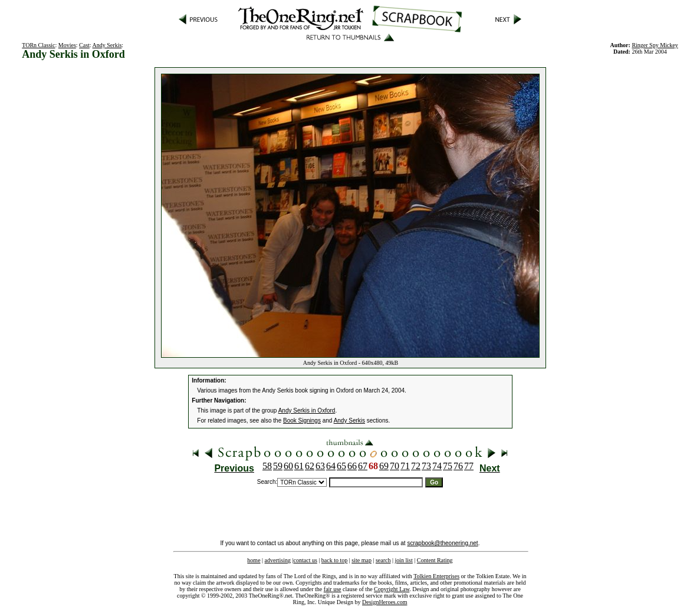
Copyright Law (392, 589)
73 (426, 466)
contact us (305, 560)
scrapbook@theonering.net (442, 543)
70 (395, 466)
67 (363, 466)
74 (437, 466)
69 (384, 466)
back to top (334, 560)
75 (448, 466)
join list (403, 560)
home (254, 560)
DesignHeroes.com (384, 602)
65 (341, 466)
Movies (67, 45)
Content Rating (435, 560)
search (383, 560)
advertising (278, 560)
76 (458, 466)
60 (288, 466)
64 (331, 466)
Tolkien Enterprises (436, 576)
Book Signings (302, 421)
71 (405, 466)
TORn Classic (38, 45)
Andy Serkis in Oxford (307, 410)
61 (299, 466)
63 (320, 466)
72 (416, 466)
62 (310, 466)
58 (267, 466)
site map (361, 560)
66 (352, 466)
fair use (333, 589)
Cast (84, 45)
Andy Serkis (107, 45)
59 (278, 466)
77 (469, 466)
